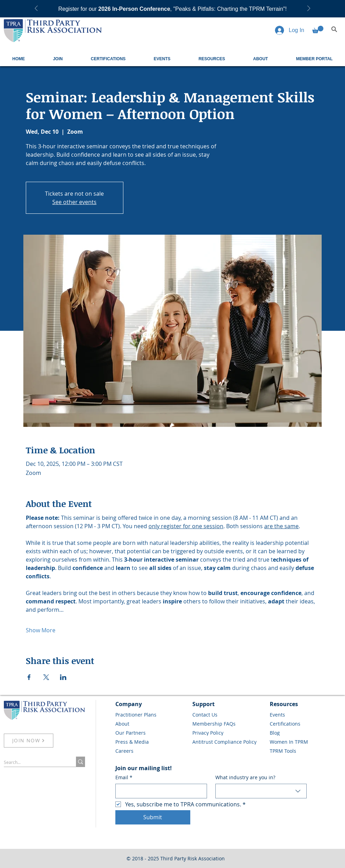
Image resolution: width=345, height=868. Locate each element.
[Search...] (33, 762)
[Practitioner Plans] (152, 714)
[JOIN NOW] (29, 741)
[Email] (159, 791)
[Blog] (306, 733)
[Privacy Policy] (229, 733)
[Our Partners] (152, 733)
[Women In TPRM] (306, 742)
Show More (41, 630)
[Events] (306, 714)
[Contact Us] (229, 714)
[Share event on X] (46, 677)
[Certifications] (306, 724)
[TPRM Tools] (306, 751)
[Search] (334, 29)
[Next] (309, 9)
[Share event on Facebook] (29, 677)
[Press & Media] (152, 742)
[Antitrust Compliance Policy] (229, 742)
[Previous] (36, 9)
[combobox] (261, 791)
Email (124, 777)
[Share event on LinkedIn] (63, 677)
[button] (318, 29)
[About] (152, 724)
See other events (74, 202)
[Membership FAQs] (229, 724)
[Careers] (152, 751)
